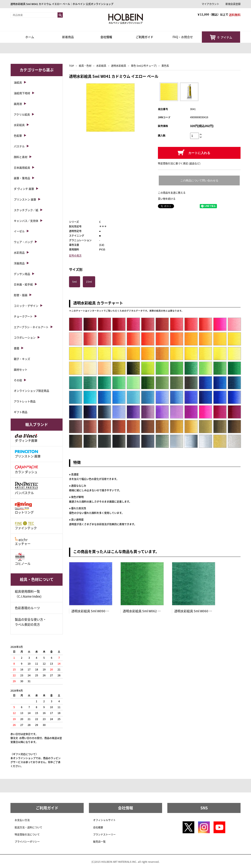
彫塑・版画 (21, 295)
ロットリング (24, 508)
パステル (19, 146)
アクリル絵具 (22, 114)
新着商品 (68, 37)
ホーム (30, 37)
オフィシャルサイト (104, 820)
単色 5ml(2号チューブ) (144, 66)
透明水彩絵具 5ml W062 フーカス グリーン (153, 611)
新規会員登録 (233, 4)
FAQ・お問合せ (183, 37)
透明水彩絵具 (119, 66)
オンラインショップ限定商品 (31, 391)
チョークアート (23, 316)
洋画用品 (19, 263)
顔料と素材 (21, 157)
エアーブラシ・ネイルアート (31, 327)
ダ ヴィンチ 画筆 (24, 189)
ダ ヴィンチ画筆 (26, 438)
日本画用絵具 (22, 168)
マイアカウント (210, 4)
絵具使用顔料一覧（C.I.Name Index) (28, 594)
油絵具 (18, 82)
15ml (89, 282)
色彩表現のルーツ (27, 608)
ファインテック (26, 526)
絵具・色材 (85, 66)
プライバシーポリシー (27, 842)
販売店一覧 (99, 842)
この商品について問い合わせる (199, 180)
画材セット (21, 369)
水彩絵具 (101, 66)
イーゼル (19, 231)
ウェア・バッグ (23, 242)
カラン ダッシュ (26, 470)
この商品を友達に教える (172, 193)
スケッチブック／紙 (26, 210)
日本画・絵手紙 (23, 284)
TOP (72, 66)
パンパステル (26, 488)
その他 (18, 380)
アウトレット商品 (25, 401)
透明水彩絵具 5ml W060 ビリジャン (199, 611)
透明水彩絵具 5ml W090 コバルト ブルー (100, 611)
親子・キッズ (22, 359)
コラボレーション (25, 337)
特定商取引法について (27, 835)
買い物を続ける (167, 199)
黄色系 (165, 66)
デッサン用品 (22, 274)
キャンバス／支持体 (26, 221)
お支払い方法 (22, 820)
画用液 (18, 104)
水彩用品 (19, 252)
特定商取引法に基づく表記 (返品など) (179, 163)
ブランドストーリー (104, 835)
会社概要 (98, 827)
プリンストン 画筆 (25, 199)
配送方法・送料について (28, 827)
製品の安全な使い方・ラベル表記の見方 (31, 622)
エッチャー (23, 541)
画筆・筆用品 (22, 178)
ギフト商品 (21, 412)
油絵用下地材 (22, 93)
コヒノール (23, 559)
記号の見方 (75, 256)
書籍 (17, 348)
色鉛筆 (18, 135)
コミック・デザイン (26, 306)
